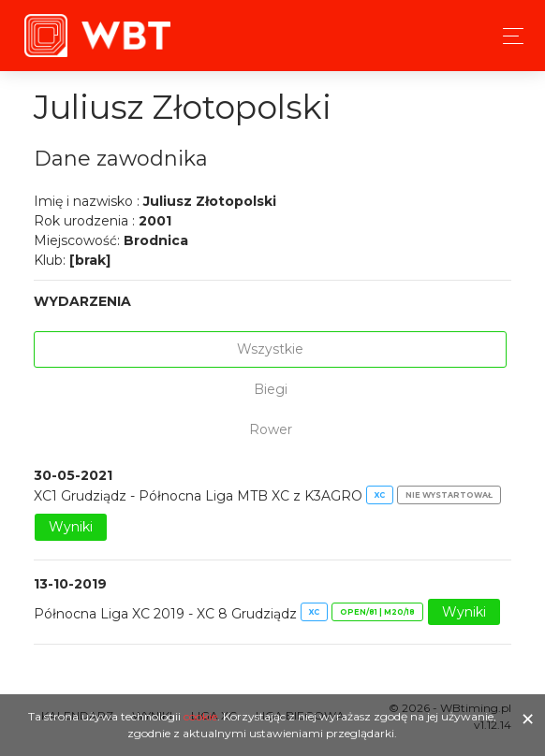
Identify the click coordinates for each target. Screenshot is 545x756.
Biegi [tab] (271, 389)
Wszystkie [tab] (270, 349)
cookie (200, 716)
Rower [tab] (271, 429)
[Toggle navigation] (508, 36)
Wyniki (71, 527)
